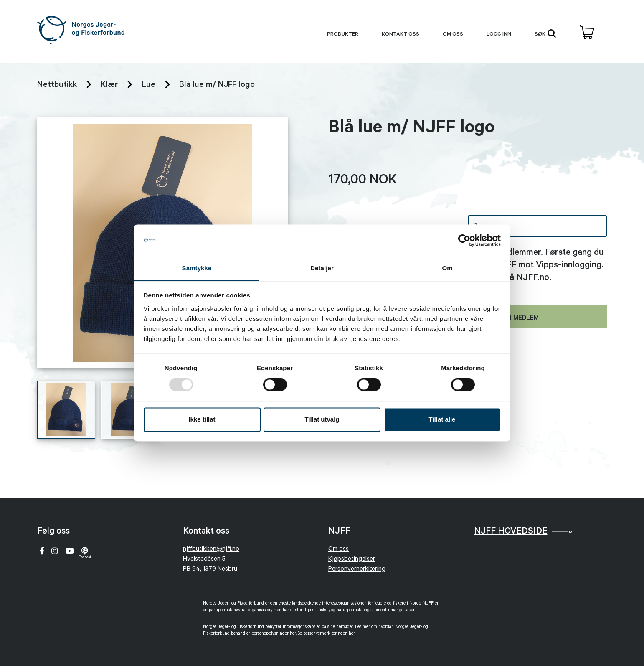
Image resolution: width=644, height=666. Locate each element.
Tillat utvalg (322, 419)
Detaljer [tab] (322, 268)
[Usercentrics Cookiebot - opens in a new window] (464, 241)
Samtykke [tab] (197, 268)
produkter (343, 35)
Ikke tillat (202, 419)
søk (545, 33)
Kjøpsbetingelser (352, 560)
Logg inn (499, 35)
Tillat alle (442, 419)
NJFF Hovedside (511, 532)
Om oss (453, 35)
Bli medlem (521, 319)
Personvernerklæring (357, 570)
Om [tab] (447, 268)
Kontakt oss (401, 35)
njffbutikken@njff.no (211, 550)
